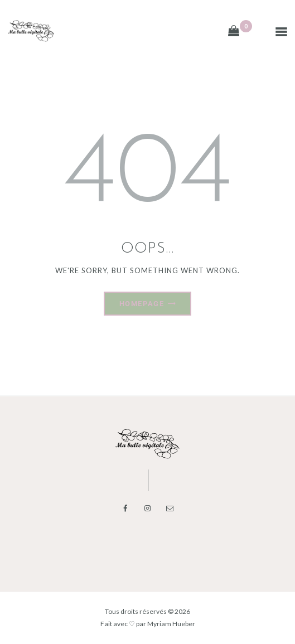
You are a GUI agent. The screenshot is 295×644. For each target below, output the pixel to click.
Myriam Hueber (171, 624)
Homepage (142, 304)
